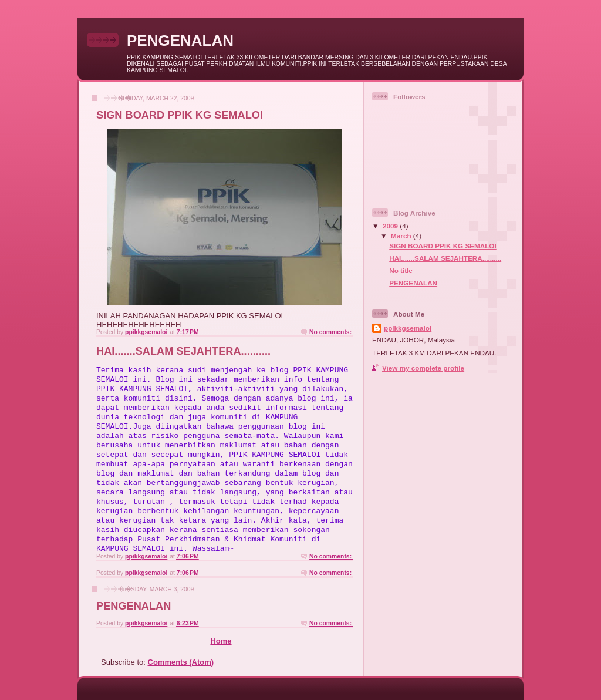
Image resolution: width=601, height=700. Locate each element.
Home (221, 641)
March (402, 236)
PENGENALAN (134, 606)
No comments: (331, 332)
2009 (391, 226)
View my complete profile (423, 368)
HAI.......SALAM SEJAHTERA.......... (183, 351)
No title (401, 270)
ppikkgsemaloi (408, 328)
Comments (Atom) (181, 662)
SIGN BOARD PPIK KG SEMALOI (180, 115)
